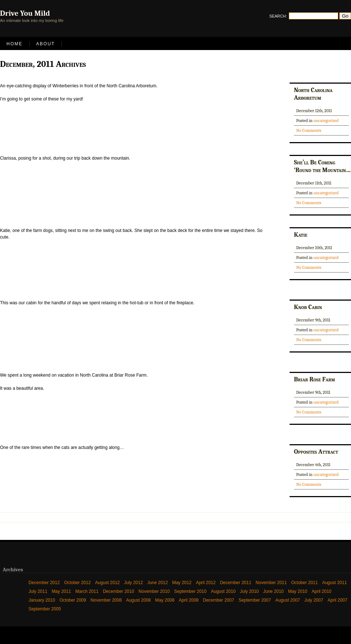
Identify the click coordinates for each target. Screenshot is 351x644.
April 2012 (206, 583)
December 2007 (218, 600)
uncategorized (326, 121)
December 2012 (44, 583)
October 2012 (77, 583)
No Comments (309, 130)
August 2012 (107, 583)
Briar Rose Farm (314, 379)
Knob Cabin (308, 307)
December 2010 (118, 591)
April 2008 (189, 600)
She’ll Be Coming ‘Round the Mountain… (322, 166)
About (46, 44)
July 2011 (38, 591)
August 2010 (223, 591)
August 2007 (288, 600)
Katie (301, 235)
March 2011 (87, 591)
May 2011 (61, 591)
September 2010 (190, 591)
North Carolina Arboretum (313, 94)
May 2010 (298, 591)
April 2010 (322, 591)
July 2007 (314, 600)
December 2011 (236, 583)
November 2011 (271, 583)
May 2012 (182, 583)
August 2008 (138, 600)
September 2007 (255, 600)
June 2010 (273, 591)
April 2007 (337, 600)
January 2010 (42, 600)
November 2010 (154, 591)
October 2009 (73, 600)
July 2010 (249, 591)
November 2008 (106, 600)
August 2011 (334, 583)
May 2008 (165, 600)
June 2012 (158, 583)
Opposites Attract (316, 451)
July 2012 (134, 583)
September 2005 (45, 609)
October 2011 (304, 583)
